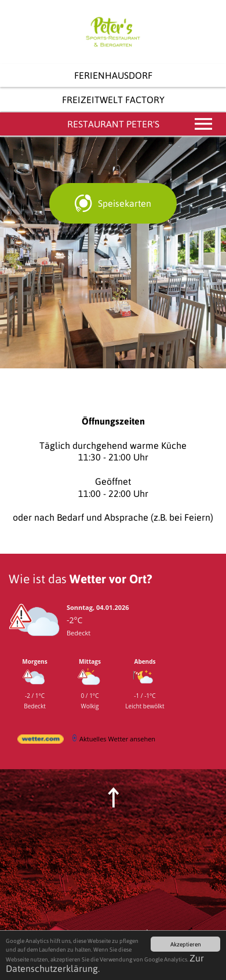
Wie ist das (80, 579)
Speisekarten (125, 203)
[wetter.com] (41, 741)
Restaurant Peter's (141, 124)
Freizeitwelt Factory (113, 100)
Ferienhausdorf (113, 75)
